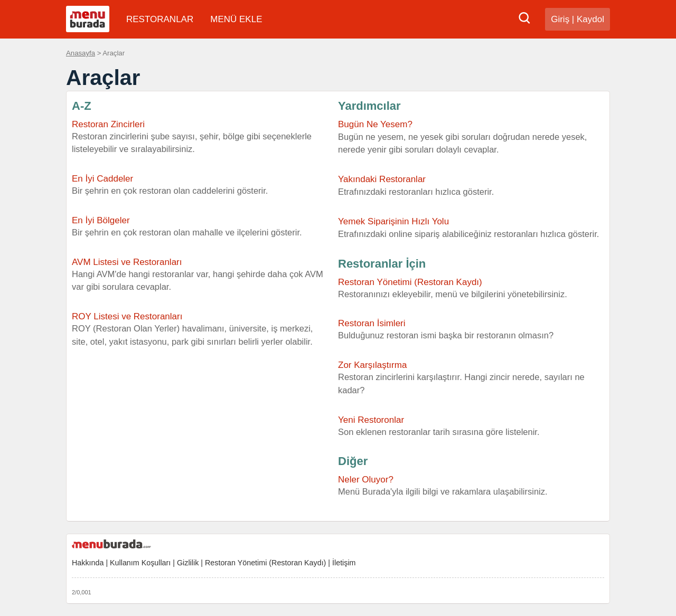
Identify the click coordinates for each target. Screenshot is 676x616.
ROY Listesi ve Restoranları (127, 316)
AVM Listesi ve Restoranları (127, 262)
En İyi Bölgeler (101, 220)
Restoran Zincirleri (108, 124)
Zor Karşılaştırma (372, 365)
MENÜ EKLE (236, 19)
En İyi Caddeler (102, 179)
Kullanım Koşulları (140, 563)
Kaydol (590, 19)
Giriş (560, 19)
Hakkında (88, 563)
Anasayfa (81, 53)
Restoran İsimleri (372, 323)
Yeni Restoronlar (371, 420)
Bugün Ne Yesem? (375, 124)
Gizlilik (188, 563)
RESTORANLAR (160, 19)
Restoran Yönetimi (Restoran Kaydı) (471, 289)
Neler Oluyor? (366, 480)
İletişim (344, 563)
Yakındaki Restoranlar (382, 179)
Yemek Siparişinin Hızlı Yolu (393, 221)
